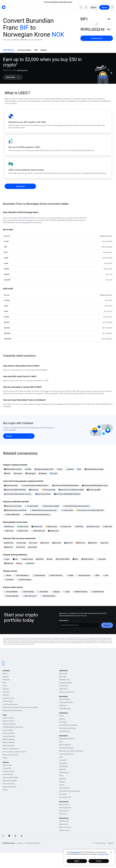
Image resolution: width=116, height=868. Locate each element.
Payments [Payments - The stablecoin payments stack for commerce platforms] (63, 705)
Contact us (7, 768)
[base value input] (96, 19)
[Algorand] (70, 469)
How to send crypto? (11, 755)
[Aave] (7, 559)
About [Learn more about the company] (5, 673)
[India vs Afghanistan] (12, 515)
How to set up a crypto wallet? (14, 752)
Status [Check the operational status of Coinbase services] (5, 790)
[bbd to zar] (93, 543)
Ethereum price (65, 808)
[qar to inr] (104, 543)
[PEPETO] (40, 559)
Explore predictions (67, 692)
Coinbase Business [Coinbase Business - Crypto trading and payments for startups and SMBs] (66, 702)
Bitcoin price (64, 804)
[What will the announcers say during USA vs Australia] (44, 510)
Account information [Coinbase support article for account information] (11, 778)
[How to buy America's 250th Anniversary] (35, 486)
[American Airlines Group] (24, 580)
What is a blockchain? (11, 749)
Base (61, 742)
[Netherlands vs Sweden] (50, 506)
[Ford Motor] (9, 580)
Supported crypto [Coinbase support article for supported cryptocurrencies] (9, 787)
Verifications (64, 772)
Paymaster (63, 763)
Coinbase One (64, 680)
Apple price (64, 824)
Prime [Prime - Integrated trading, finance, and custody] (61, 716)
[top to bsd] (57, 543)
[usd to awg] (21, 543)
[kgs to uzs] (8, 547)
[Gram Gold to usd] (38, 531)
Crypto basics (8, 730)
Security (6, 689)
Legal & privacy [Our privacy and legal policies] (9, 698)
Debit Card (63, 689)
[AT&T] (105, 575)
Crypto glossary (9, 736)
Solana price (64, 811)
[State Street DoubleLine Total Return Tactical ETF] (48, 596)
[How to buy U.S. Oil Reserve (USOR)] (71, 490)
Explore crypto (8, 718)
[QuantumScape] (39, 575)
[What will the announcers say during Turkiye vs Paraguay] (77, 506)
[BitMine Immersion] (80, 592)
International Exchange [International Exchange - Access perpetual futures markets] (68, 725)
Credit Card (64, 686)
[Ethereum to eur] (93, 527)
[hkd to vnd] (80, 543)
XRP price (63, 814)
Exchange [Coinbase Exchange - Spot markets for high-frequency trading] (63, 722)
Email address (64, 620)
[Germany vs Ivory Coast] (13, 506)
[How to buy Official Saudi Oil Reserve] (65, 486)
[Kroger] (66, 592)
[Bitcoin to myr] (22, 531)
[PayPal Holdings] (27, 592)
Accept (99, 861)
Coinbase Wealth (66, 683)
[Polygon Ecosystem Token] (44, 469)
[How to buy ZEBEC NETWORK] (15, 490)
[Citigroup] (56, 592)
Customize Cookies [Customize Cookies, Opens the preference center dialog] (103, 854)
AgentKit (63, 779)
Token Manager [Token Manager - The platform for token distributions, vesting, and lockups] (65, 709)
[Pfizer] (97, 575)
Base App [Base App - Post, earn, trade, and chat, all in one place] (63, 677)
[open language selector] (86, 7)
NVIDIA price (64, 821)
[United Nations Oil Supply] (94, 469)
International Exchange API (70, 791)
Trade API (63, 760)
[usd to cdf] (20, 547)
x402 (61, 757)
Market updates (9, 739)
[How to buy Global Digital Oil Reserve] (67, 494)
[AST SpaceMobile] (11, 592)
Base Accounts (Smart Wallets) (71, 751)
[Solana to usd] (37, 527)
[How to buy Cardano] (43, 494)
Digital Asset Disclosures (12, 710)
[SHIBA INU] (9, 563)
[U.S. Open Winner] (32, 506)
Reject (77, 861)
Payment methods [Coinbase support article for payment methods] (10, 781)
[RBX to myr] (9, 531)
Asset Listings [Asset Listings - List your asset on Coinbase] (65, 699)
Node (61, 776)
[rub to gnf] (32, 547)
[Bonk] (59, 469)
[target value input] (96, 29)
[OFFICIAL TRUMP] (63, 559)
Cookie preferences (10, 704)
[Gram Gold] (101, 559)
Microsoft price (65, 827)
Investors (6, 692)
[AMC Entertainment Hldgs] (22, 575)
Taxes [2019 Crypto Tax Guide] (5, 758)
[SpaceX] (8, 575)
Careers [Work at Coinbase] (6, 677)
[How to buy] (34, 490)
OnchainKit (63, 766)
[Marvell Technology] (56, 575)
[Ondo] (50, 559)
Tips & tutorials (9, 733)
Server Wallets (65, 745)
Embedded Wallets (66, 748)
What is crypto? (9, 746)
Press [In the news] (5, 686)
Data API (62, 769)
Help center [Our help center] (7, 765)
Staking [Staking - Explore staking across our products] (62, 719)
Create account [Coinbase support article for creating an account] (9, 771)
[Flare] (19, 563)
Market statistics (9, 724)
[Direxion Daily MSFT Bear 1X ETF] (12, 596)
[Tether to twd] (23, 527)
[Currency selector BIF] (110, 19)
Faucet (62, 785)
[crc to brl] (33, 543)
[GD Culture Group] (83, 575)
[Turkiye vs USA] (67, 510)
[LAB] (15, 559)
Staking (62, 782)
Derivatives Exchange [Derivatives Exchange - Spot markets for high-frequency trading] (67, 728)
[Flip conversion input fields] (97, 24)
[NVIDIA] (70, 575)
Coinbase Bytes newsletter (13, 727)
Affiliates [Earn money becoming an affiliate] (6, 680)
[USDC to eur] (9, 527)
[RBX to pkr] (79, 527)
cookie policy (76, 852)
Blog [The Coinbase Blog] (4, 683)
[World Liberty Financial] (13, 469)
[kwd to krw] (9, 543)
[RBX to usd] (107, 527)
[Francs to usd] (66, 527)
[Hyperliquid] (31, 473)
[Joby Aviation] (43, 592)
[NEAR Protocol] (87, 559)
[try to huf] (45, 543)
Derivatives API (65, 797)
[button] (112, 7)
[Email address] (79, 625)
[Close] (111, 852)
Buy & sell (63, 673)
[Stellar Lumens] (27, 559)
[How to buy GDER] (94, 490)
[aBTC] (75, 559)
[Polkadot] (43, 473)
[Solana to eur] (53, 531)
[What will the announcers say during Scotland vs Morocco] (37, 515)
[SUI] (79, 469)
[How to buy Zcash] (48, 490)
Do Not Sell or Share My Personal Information (20, 707)
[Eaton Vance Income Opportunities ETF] (30, 596)
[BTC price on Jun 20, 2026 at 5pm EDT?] (90, 510)
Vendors (6, 695)
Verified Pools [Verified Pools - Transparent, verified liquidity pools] (65, 731)
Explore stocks (8, 721)
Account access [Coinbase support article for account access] (9, 784)
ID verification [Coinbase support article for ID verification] (8, 774)
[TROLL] (7, 473)
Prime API (63, 794)
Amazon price (64, 830)
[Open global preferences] (93, 843)
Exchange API (64, 788)
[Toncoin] (54, 473)
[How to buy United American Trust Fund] (18, 494)
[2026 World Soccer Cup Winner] (15, 510)
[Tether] (28, 469)
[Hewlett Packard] (97, 592)
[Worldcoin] (30, 563)
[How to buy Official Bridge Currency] (95, 486)
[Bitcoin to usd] (51, 527)
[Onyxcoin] (18, 473)
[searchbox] (110, 19)
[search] (81, 7)
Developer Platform (67, 739)
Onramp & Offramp (66, 754)
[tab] (9, 50)
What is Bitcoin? (9, 742)
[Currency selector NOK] (110, 29)
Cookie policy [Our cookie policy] (8, 701)
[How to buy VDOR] (11, 486)
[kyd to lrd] (68, 543)
